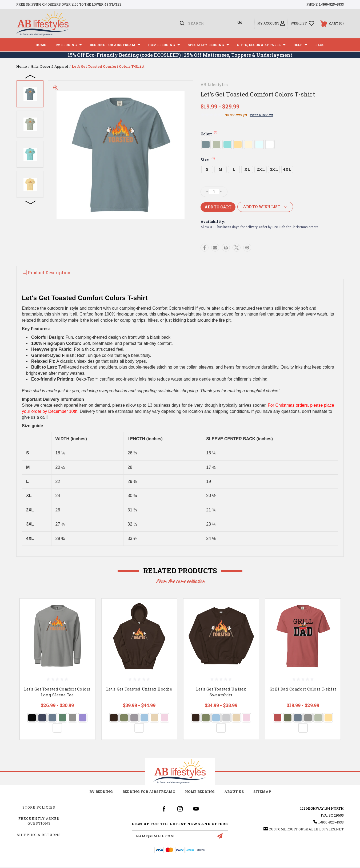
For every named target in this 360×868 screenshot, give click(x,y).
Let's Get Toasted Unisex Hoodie (139, 689)
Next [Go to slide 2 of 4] (31, 202)
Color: (209, 134)
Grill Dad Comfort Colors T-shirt (303, 689)
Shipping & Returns (39, 835)
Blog (320, 45)
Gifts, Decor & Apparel (261, 45)
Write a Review (261, 115)
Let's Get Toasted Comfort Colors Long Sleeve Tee (57, 692)
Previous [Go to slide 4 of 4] (31, 76)
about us (234, 792)
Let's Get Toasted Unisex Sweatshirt (221, 692)
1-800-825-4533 (331, 4)
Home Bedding (164, 45)
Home (41, 45)
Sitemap (262, 792)
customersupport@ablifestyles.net (306, 829)
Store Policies (39, 807)
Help (300, 45)
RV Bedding (69, 45)
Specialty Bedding (209, 45)
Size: (208, 160)
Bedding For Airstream (115, 45)
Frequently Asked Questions (39, 821)
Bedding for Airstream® (149, 792)
